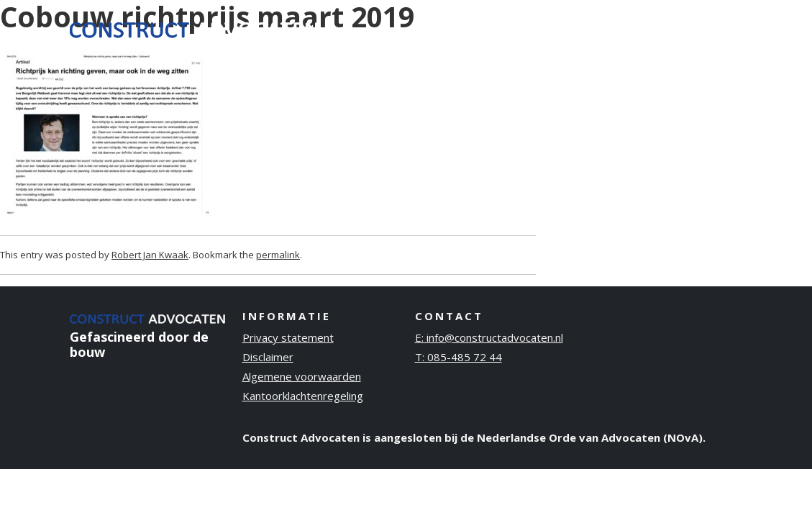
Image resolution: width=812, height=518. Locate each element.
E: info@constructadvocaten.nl (489, 337)
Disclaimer (268, 357)
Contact (709, 28)
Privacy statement (288, 337)
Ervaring (482, 28)
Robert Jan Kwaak (150, 255)
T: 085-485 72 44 (459, 357)
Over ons (553, 28)
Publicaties (633, 28)
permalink (278, 255)
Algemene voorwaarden (302, 376)
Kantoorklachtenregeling (303, 396)
